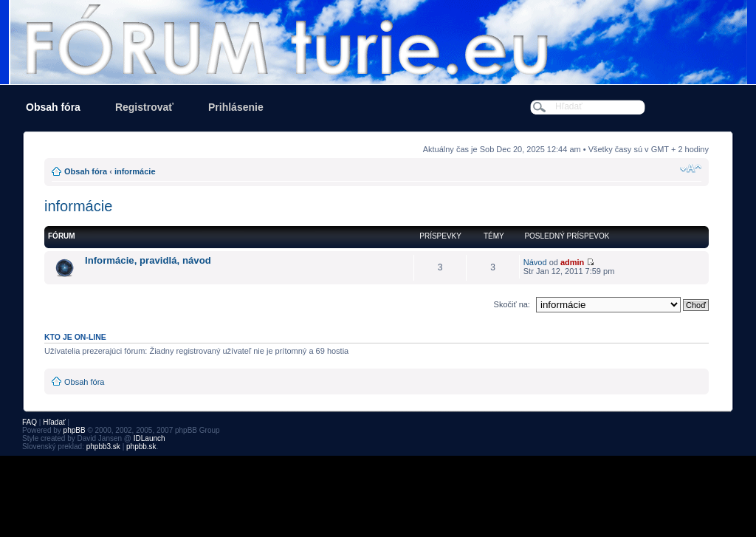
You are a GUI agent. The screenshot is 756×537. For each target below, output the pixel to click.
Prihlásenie (236, 107)
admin (572, 262)
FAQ (30, 422)
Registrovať (144, 107)
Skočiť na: (512, 304)
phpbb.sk (141, 447)
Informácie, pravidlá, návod (148, 260)
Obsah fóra (53, 107)
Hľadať (54, 422)
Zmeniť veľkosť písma (691, 168)
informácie (135, 171)
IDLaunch (150, 438)
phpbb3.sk (103, 447)
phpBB (75, 430)
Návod (535, 262)
